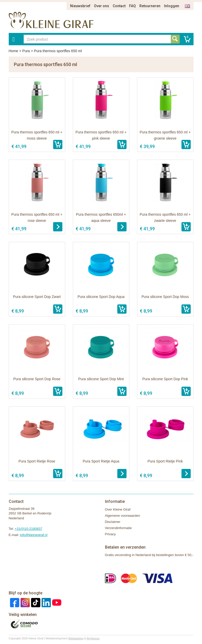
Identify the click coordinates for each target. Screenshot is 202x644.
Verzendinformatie (118, 528)
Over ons (102, 6)
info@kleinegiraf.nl (34, 535)
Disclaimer (113, 522)
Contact (119, 6)
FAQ (132, 6)
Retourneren (150, 6)
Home (13, 51)
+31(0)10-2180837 (28, 529)
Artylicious (93, 638)
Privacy (110, 534)
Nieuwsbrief (80, 6)
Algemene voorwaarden (123, 516)
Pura (26, 51)
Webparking (76, 638)
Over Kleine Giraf (118, 509)
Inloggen (172, 6)
